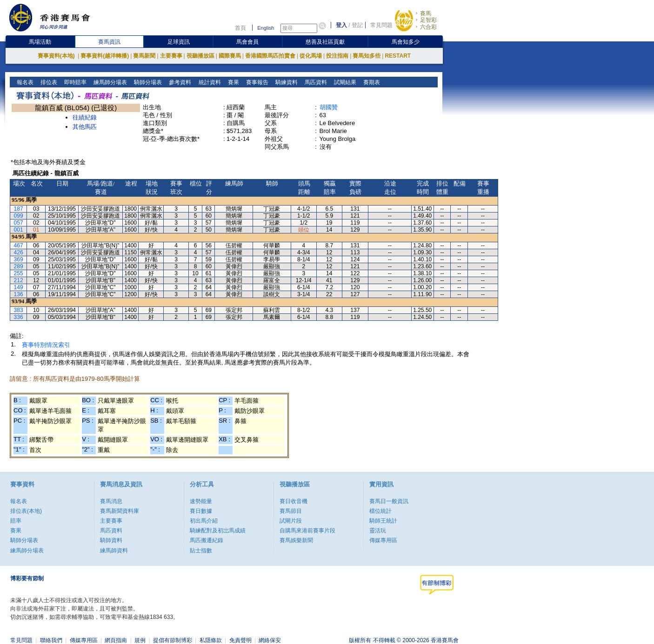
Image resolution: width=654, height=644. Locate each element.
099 (19, 216)
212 (19, 280)
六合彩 (428, 27)
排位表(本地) (26, 511)
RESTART (398, 56)
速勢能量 (201, 501)
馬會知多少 (406, 42)
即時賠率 (75, 82)
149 (19, 287)
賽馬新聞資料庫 (120, 511)
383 (19, 310)
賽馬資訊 (109, 42)
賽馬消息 (111, 501)
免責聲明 (240, 640)
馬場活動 (40, 42)
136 (19, 294)
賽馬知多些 (367, 56)
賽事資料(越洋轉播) (105, 56)
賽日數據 (201, 511)
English (266, 28)
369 (19, 259)
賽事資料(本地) (57, 56)
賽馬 (426, 13)
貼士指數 (201, 551)
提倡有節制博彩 (173, 640)
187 (19, 209)
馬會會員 (247, 42)
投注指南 (337, 56)
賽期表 (370, 82)
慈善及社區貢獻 (325, 42)
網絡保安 (270, 640)
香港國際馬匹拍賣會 (270, 56)
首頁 (240, 28)
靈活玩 (378, 531)
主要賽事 (171, 56)
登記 (357, 25)
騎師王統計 (383, 521)
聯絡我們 (51, 640)
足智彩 (428, 20)
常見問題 (381, 25)
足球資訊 (179, 42)
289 (19, 266)
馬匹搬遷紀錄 (207, 540)
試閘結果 (344, 82)
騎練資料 (285, 82)
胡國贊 (329, 107)
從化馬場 (311, 56)
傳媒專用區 (383, 540)
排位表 (48, 82)
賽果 (232, 82)
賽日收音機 (294, 501)
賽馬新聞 (144, 56)
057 (19, 223)
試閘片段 (291, 521)
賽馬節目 (291, 511)
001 (19, 230)
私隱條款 (211, 640)
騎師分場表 (147, 82)
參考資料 (179, 82)
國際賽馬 (230, 56)
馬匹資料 (315, 82)
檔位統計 (380, 511)
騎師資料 (111, 540)
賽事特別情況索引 (46, 345)
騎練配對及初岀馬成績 (218, 531)
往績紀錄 (85, 117)
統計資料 (209, 82)
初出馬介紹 (204, 521)
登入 (341, 25)
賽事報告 (256, 82)
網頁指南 (116, 640)
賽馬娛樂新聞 (296, 540)
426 (19, 252)
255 (19, 273)
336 (19, 317)
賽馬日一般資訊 (389, 501)
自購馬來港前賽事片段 (307, 531)
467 (19, 246)
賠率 (16, 521)
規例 (140, 640)
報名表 (24, 82)
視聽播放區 (200, 56)
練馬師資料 (114, 551)
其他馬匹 (85, 127)
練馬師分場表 (110, 82)
